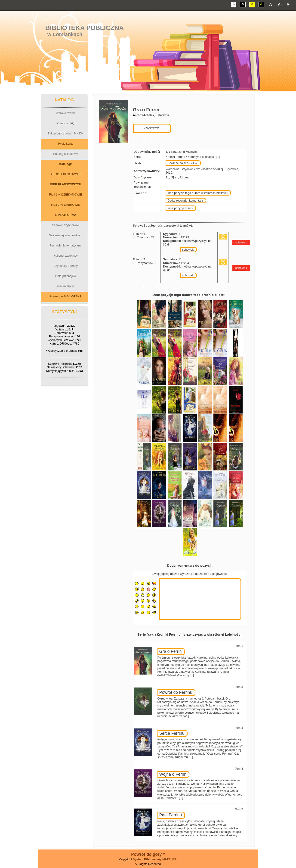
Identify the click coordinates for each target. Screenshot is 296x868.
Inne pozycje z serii (180, 208)
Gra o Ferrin (171, 651)
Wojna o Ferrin (173, 774)
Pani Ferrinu (171, 815)
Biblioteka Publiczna (85, 28)
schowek (188, 250)
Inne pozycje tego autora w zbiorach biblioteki (198, 193)
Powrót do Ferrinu (176, 692)
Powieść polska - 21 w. (183, 163)
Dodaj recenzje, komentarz (185, 201)
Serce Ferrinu (172, 733)
